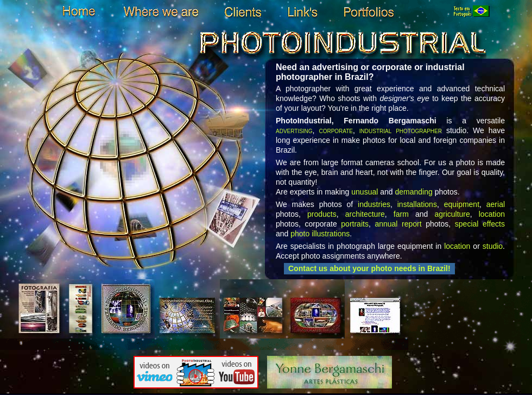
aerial (496, 204)
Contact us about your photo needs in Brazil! (369, 268)
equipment (462, 204)
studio (493, 246)
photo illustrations (320, 234)
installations (417, 204)
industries (374, 204)
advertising (294, 130)
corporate (336, 130)
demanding (413, 192)
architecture (365, 214)
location (492, 214)
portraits (355, 224)
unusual (365, 192)
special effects (480, 224)
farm (401, 214)
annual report (398, 224)
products (322, 214)
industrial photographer (401, 130)
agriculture (452, 214)
